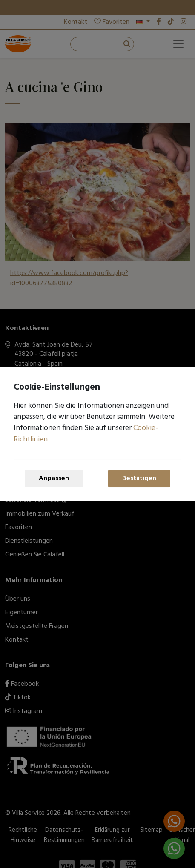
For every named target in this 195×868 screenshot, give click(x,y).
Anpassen (54, 478)
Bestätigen (139, 478)
